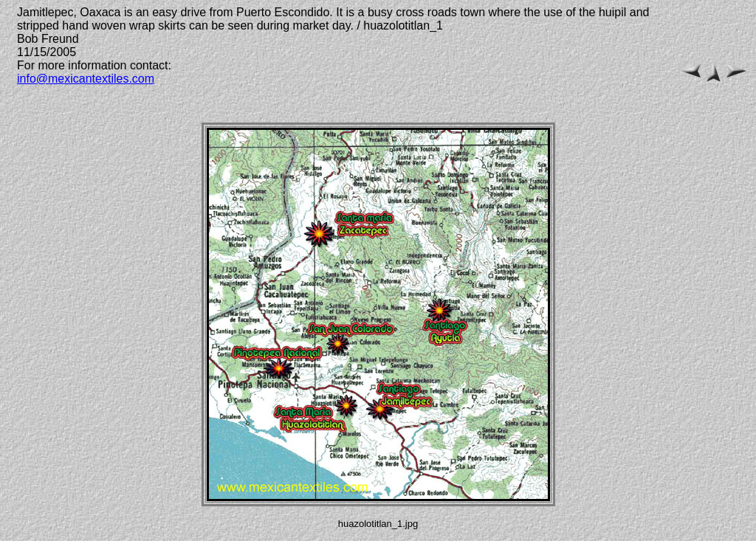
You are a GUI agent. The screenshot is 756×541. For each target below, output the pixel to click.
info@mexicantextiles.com (86, 79)
